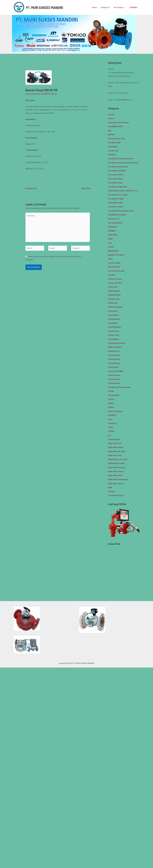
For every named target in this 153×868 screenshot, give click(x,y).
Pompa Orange (114, 355)
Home (96, 7)
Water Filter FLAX (115, 443)
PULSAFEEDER (114, 395)
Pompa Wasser (114, 383)
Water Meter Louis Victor (118, 459)
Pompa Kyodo (113, 331)
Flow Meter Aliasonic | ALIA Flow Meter (123, 163)
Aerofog (111, 115)
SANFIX (111, 403)
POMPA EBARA (114, 291)
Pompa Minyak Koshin (117, 343)
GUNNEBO (134, 7)
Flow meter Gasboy (116, 179)
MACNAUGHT (113, 251)
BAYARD (111, 135)
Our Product (120, 7)
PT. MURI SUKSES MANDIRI (44, 7)
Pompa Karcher (114, 319)
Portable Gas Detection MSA (119, 387)
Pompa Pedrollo (114, 359)
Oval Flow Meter (114, 263)
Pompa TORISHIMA (116, 371)
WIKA (110, 488)
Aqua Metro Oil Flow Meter (118, 123)
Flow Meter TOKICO (116, 207)
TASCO (111, 427)
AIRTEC (111, 119)
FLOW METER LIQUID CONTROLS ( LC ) (123, 191)
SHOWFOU (112, 415)
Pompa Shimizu (114, 363)
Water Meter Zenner (116, 484)
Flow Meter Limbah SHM (117, 187)
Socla (110, 419)
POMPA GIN (113, 303)
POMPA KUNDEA (114, 327)
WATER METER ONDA (116, 463)
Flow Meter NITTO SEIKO (118, 195)
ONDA (110, 259)
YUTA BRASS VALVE (116, 495)
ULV (110, 435)
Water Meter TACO (115, 475)
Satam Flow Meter (115, 411)
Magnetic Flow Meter (116, 255)
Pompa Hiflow (113, 315)
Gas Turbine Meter (115, 223)
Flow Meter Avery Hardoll (118, 167)
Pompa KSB (112, 323)
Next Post (87, 188)
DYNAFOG (112, 155)
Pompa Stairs (113, 367)
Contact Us (106, 7)
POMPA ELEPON (114, 295)
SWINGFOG (112, 423)
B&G (110, 131)
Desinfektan (113, 147)
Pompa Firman (114, 299)
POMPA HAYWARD (115, 307)
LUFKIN (111, 247)
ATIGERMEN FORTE (115, 127)
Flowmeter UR (113, 219)
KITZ (110, 243)
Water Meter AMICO (116, 447)
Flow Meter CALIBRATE (117, 171)
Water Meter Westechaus (118, 479)
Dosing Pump (113, 151)
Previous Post (30, 188)
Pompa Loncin (114, 335)
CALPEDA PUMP (114, 143)
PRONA (111, 391)
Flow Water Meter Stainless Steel (121, 211)
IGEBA (110, 239)
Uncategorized (114, 439)
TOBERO (111, 431)
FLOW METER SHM (115, 203)
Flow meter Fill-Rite (116, 175)
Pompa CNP (113, 287)
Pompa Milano (114, 339)
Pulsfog (111, 399)
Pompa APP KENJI (115, 283)
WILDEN (111, 492)
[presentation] (125, 7)
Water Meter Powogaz (117, 467)
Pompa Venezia (114, 379)
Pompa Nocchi (114, 351)
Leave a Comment (33, 94)
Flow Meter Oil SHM (116, 199)
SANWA (111, 407)
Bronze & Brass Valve (116, 139)
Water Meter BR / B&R (116, 451)
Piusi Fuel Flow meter (116, 271)
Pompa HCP (113, 311)
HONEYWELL (113, 235)
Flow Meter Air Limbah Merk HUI (121, 159)
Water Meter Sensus (116, 471)
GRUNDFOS (46, 94)
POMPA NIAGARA (115, 347)
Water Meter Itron (115, 455)
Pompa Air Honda (115, 279)
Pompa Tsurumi (114, 375)
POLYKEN (112, 275)
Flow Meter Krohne (115, 183)
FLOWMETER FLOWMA (117, 215)
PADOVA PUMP (114, 267)
